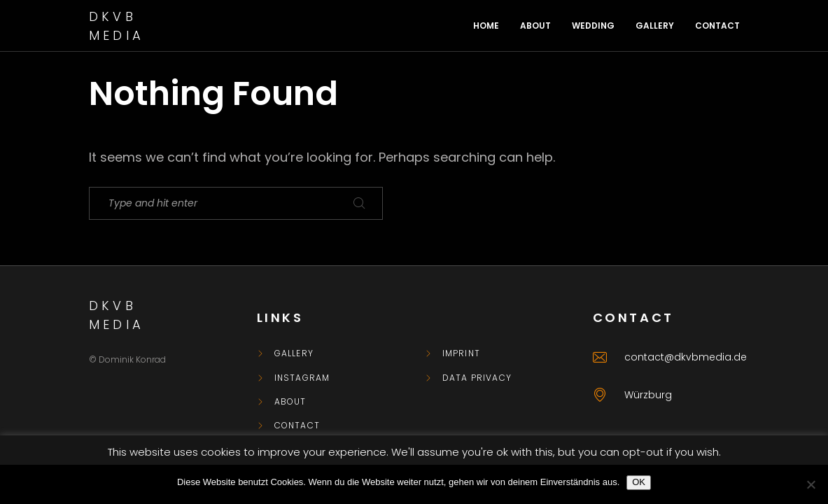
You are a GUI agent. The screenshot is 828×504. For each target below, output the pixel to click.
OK (639, 482)
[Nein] (811, 484)
